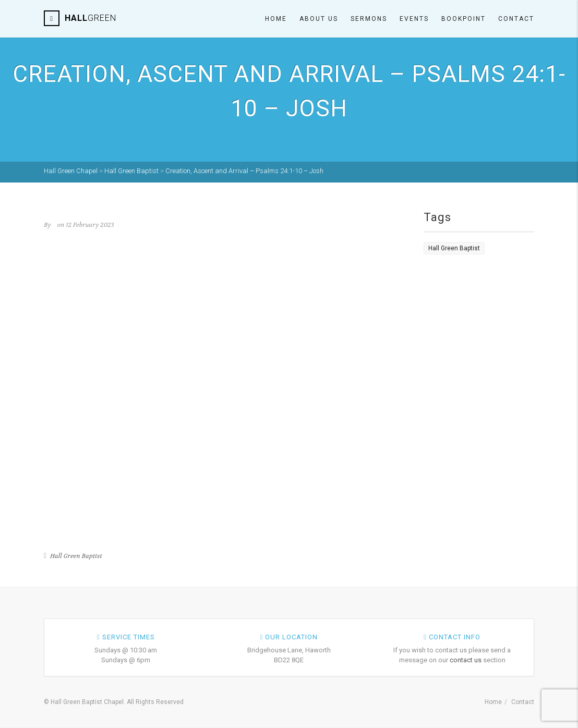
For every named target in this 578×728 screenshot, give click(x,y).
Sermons (369, 19)
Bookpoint (463, 19)
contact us (466, 660)
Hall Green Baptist (76, 556)
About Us (319, 19)
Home (276, 19)
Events (414, 19)
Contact (516, 19)
